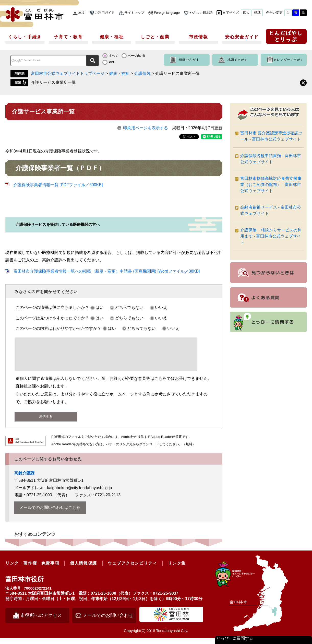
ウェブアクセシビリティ (133, 569)
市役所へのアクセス (41, 622)
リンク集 (177, 569)
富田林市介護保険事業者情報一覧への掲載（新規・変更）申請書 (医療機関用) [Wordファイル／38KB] (107, 271)
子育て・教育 (68, 37)
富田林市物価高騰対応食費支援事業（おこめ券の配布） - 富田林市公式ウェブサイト (271, 185)
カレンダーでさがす (289, 60)
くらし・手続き (25, 37)
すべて (113, 56)
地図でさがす (238, 60)
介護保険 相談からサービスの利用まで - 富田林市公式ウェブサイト (271, 236)
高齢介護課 (25, 479)
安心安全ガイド (242, 37)
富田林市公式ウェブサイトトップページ (68, 73)
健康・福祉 (112, 37)
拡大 (246, 13)
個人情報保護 (83, 569)
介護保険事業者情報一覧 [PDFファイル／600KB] (58, 185)
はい (100, 307)
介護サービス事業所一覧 (53, 82)
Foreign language (167, 13)
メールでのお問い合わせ (108, 622)
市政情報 (199, 37)
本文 (82, 13)
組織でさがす (189, 60)
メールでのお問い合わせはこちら (50, 514)
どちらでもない (129, 307)
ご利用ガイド (105, 13)
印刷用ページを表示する (146, 128)
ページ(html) (136, 56)
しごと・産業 (155, 37)
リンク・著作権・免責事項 (32, 569)
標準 (257, 13)
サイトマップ (134, 13)
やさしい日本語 (201, 13)
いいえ (161, 307)
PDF (112, 62)
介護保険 (142, 73)
